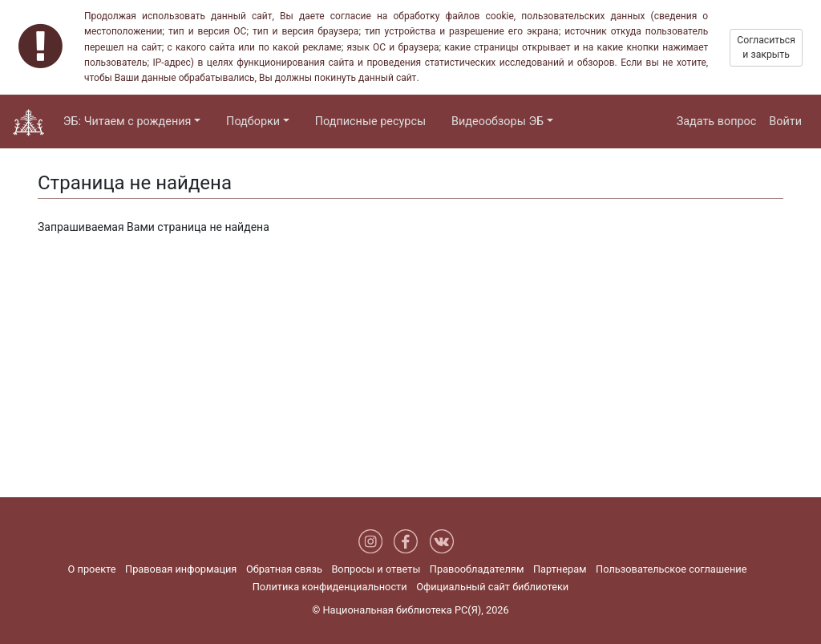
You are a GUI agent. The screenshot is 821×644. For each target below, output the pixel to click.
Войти (785, 122)
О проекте (92, 569)
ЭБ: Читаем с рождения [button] (127, 122)
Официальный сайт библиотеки (492, 587)
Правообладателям (477, 569)
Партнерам (560, 569)
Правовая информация (181, 569)
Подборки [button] (253, 122)
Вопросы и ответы (376, 569)
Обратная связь (284, 569)
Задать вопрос (717, 122)
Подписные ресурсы (370, 122)
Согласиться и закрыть (766, 47)
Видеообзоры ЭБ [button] (497, 122)
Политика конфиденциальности (330, 587)
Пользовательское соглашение (671, 569)
